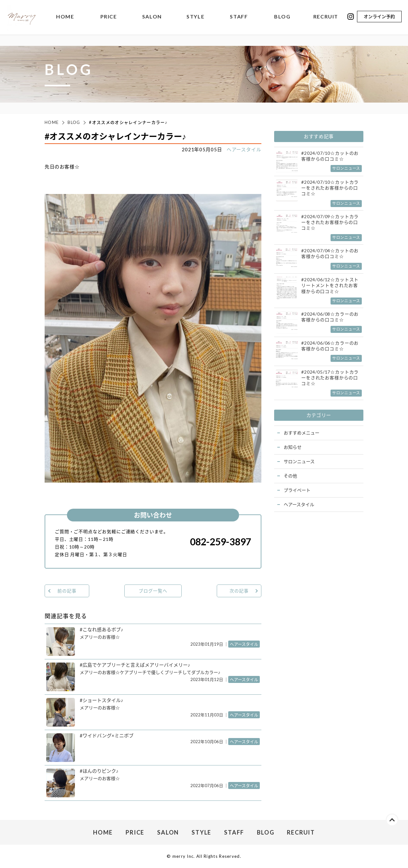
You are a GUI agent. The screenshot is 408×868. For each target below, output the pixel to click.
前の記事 (67, 591)
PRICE (109, 17)
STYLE (195, 17)
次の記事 (239, 591)
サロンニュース (299, 461)
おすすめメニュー (302, 433)
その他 (290, 476)
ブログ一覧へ (153, 591)
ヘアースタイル (244, 149)
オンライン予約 (379, 17)
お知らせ (293, 447)
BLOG (282, 17)
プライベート (297, 490)
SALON (152, 17)
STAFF (239, 17)
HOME (65, 17)
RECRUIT (326, 17)
